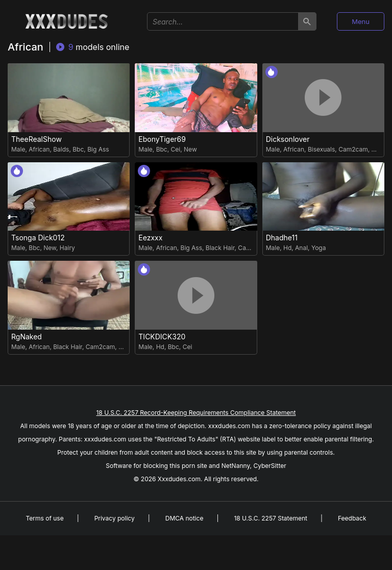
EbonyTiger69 (162, 139)
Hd (287, 248)
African (39, 149)
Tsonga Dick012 (38, 238)
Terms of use (44, 518)
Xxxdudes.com (179, 479)
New (190, 149)
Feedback (352, 518)
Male (18, 149)
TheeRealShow (36, 139)
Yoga (319, 248)
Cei (176, 149)
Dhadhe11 (282, 238)
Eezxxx (150, 238)
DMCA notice (185, 518)
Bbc (78, 149)
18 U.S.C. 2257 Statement (271, 518)
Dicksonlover (288, 139)
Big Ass (98, 149)
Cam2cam (353, 149)
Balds (61, 149)
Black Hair (220, 248)
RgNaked (27, 337)
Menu (361, 21)
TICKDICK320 (162, 337)
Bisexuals (321, 149)
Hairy (67, 248)
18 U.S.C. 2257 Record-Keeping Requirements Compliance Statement (196, 413)
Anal (301, 248)
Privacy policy (115, 518)
